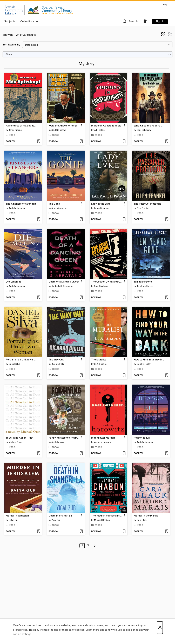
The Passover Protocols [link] (147, 204)
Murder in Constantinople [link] (106, 126)
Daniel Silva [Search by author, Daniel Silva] (14, 364)
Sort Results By (11, 45)
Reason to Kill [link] (142, 438)
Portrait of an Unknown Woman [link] (21, 360)
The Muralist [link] (99, 360)
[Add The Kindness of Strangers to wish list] (39, 219)
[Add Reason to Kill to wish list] (167, 453)
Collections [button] (29, 22)
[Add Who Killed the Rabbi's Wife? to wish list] (167, 142)
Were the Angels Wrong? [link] (63, 126)
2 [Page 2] (88, 546)
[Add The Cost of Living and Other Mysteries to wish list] (124, 298)
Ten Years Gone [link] (143, 282)
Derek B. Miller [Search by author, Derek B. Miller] (144, 364)
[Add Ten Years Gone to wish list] (167, 298)
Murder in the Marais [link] (146, 516)
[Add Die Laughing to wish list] (39, 298)
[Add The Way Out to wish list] (81, 375)
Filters (9, 54)
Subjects (10, 22)
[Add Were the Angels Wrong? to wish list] (81, 142)
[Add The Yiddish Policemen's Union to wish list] (124, 532)
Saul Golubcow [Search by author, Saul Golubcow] (59, 130)
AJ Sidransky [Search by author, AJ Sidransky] (58, 442)
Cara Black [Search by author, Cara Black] (142, 520)
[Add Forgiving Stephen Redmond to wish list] (81, 453)
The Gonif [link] (54, 204)
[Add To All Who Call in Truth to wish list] (39, 453)
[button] (130, 22)
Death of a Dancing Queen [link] (64, 282)
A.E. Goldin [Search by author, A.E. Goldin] (99, 130)
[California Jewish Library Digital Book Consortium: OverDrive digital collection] (39, 10)
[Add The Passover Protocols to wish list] (167, 219)
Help (165, 5)
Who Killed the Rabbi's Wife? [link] (149, 126)
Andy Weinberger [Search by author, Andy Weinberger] (17, 208)
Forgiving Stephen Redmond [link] (64, 438)
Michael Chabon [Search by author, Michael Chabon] (102, 520)
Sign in (160, 22)
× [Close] (160, 628)
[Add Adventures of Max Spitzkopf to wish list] (39, 142)
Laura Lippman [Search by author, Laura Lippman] (101, 208)
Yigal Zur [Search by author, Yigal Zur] (56, 520)
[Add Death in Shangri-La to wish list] (81, 532)
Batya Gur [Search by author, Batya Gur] (13, 520)
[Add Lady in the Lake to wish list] (124, 219)
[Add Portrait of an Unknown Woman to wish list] (39, 375)
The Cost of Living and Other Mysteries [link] (107, 282)
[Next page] (95, 546)
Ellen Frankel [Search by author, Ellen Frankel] (143, 208)
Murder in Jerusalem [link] (18, 516)
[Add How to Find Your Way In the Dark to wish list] (167, 375)
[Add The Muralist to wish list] (124, 375)
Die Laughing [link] (14, 282)
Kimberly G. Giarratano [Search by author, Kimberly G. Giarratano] (62, 286)
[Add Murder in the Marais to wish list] (167, 532)
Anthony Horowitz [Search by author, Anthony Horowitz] (103, 442)
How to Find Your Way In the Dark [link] (149, 360)
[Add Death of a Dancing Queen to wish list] (81, 298)
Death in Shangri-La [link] (60, 516)
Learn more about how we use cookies (109, 630)
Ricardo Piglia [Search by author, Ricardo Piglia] (58, 364)
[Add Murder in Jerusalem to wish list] (39, 532)
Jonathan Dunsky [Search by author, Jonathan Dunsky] (145, 286)
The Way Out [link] (56, 360)
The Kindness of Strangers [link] (21, 204)
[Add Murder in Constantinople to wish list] (124, 142)
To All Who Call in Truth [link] (20, 438)
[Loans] (145, 22)
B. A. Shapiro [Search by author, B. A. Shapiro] (100, 364)
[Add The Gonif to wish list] (81, 219)
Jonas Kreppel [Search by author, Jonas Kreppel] (15, 130)
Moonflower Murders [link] (103, 438)
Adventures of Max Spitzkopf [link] (21, 126)
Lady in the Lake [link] (101, 204)
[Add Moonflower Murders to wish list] (124, 453)
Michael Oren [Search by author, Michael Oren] (15, 442)
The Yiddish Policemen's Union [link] (107, 516)
